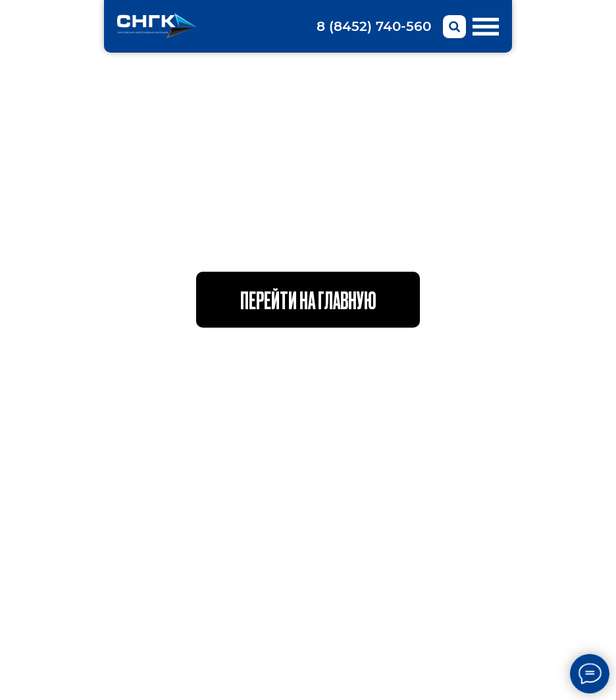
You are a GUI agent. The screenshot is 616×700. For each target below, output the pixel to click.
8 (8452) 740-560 (374, 26)
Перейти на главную (308, 299)
